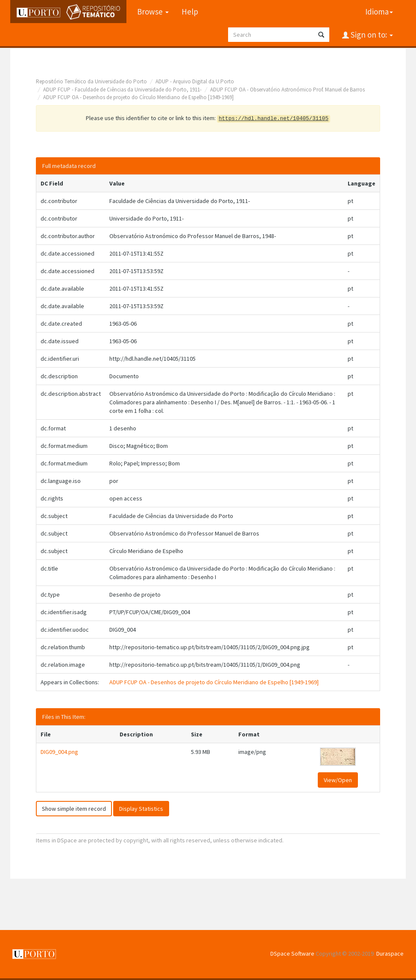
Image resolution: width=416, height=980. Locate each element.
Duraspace (390, 954)
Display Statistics (141, 809)
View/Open (338, 780)
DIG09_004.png (59, 752)
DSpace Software (292, 954)
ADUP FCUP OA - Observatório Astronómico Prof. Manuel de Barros (287, 90)
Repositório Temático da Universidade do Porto (91, 81)
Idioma (379, 12)
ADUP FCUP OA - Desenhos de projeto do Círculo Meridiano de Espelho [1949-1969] (138, 97)
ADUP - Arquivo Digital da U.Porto (195, 81)
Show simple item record (74, 809)
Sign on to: (371, 35)
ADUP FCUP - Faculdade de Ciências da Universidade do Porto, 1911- (122, 90)
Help (190, 12)
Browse (153, 12)
